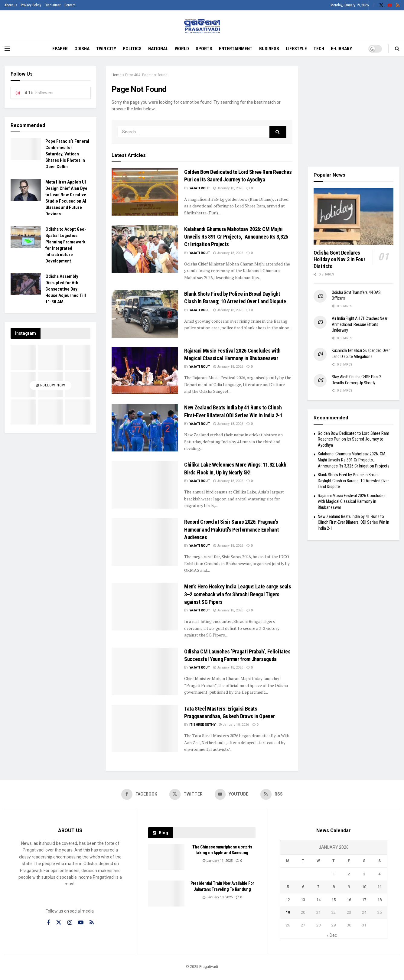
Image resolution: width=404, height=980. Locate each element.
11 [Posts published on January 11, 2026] (380, 887)
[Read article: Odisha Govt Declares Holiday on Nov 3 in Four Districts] (353, 216)
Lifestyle (296, 49)
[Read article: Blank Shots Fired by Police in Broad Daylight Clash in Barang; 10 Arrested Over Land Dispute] (145, 314)
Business (269, 49)
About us (11, 5)
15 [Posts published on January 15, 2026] (334, 900)
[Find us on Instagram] (70, 923)
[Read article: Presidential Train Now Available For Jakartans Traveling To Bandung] (166, 894)
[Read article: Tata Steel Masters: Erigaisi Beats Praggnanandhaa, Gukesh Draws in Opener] (145, 729)
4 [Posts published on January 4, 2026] (379, 874)
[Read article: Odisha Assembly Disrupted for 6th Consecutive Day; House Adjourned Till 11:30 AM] (26, 284)
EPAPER (60, 49)
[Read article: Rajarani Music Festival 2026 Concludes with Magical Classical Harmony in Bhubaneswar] (145, 371)
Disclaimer (53, 5)
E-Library (341, 49)
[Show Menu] (7, 49)
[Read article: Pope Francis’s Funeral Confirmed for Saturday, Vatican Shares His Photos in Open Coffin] (26, 149)
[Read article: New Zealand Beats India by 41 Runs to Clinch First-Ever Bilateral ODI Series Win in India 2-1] (145, 427)
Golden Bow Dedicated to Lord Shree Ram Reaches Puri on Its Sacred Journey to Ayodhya (353, 439)
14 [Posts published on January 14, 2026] (318, 900)
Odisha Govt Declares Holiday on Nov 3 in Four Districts (339, 259)
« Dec (332, 936)
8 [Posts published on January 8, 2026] (334, 887)
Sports (204, 49)
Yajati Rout (200, 188)
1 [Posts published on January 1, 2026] (334, 874)
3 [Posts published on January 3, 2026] (364, 874)
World (182, 49)
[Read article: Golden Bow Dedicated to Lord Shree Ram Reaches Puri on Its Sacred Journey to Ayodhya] (145, 192)
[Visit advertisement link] (353, 112)
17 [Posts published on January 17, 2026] (364, 900)
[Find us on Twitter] (186, 794)
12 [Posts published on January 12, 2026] (288, 900)
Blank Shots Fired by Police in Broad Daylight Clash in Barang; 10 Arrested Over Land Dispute (353, 481)
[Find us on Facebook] (139, 794)
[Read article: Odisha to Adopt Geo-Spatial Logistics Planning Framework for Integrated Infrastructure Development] (26, 237)
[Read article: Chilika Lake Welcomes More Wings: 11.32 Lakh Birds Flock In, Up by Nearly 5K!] (145, 485)
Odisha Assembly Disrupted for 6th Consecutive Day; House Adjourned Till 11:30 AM (66, 289)
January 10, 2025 (218, 897)
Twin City (106, 49)
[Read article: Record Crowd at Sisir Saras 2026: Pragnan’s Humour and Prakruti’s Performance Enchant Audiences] (145, 542)
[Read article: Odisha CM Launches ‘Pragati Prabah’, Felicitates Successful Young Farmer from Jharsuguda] (145, 671)
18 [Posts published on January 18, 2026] (380, 900)
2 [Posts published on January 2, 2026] (349, 874)
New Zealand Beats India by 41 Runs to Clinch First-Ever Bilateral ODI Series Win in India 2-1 (353, 522)
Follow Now (50, 386)
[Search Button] (397, 49)
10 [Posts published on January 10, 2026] (364, 887)
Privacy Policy (31, 5)
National (158, 49)
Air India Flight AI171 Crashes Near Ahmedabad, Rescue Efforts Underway (360, 324)
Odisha (82, 49)
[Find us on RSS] (272, 794)
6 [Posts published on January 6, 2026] (303, 887)
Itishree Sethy (202, 725)
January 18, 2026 (228, 188)
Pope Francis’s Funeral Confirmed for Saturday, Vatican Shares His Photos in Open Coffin (67, 154)
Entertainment (236, 49)
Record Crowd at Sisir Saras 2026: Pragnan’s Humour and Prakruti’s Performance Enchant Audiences (231, 529)
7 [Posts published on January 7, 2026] (318, 887)
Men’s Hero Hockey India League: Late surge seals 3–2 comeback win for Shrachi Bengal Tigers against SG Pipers (238, 594)
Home (117, 75)
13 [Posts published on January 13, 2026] (303, 900)
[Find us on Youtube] (232, 794)
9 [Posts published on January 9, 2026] (349, 887)
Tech (319, 49)
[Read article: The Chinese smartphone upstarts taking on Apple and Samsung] (166, 857)
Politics (132, 49)
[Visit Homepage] (202, 26)
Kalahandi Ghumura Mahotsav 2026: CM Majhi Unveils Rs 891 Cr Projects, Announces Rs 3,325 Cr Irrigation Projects (236, 237)
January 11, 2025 (218, 861)
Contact (70, 5)
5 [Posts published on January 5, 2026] (288, 887)
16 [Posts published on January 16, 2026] (349, 900)
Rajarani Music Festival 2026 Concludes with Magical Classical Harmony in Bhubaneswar (352, 501)
